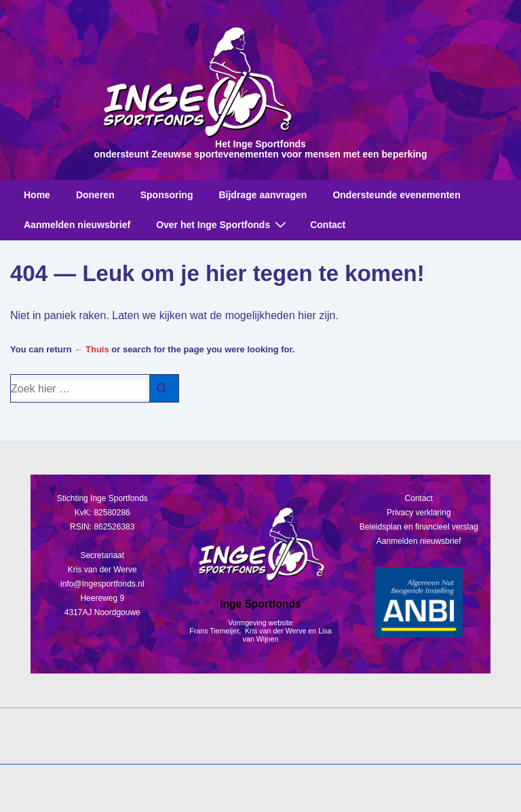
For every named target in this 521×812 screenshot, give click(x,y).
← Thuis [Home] (91, 349)
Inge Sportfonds (260, 604)
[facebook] (216, 736)
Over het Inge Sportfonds (223, 224)
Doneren (95, 195)
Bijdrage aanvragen (263, 195)
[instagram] (288, 736)
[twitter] (252, 736)
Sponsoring (167, 195)
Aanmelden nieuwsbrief (77, 225)
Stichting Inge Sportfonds (102, 498)
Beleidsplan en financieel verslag (419, 527)
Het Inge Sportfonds (260, 144)
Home (37, 195)
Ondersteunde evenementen (396, 195)
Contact (328, 225)
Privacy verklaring (419, 513)
